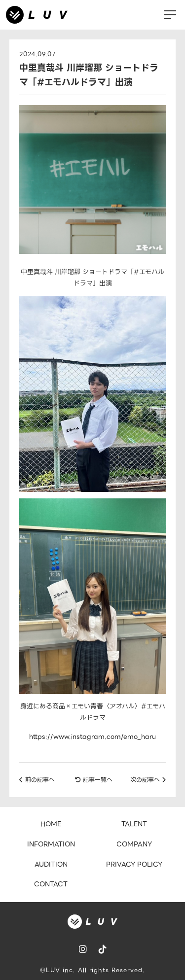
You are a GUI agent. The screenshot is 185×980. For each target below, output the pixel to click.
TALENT (134, 824)
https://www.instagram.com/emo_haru (92, 737)
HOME (51, 824)
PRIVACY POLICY (134, 864)
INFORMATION (51, 844)
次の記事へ (148, 780)
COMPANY (134, 844)
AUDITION (51, 864)
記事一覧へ (94, 780)
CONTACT (51, 884)
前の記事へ (37, 780)
